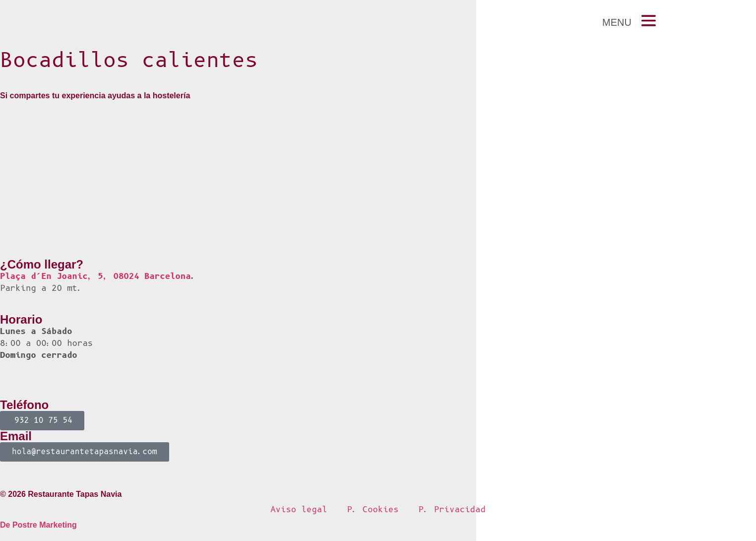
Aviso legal (299, 509)
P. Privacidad (452, 509)
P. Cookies (373, 509)
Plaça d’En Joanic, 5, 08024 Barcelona (95, 276)
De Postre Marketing (38, 525)
